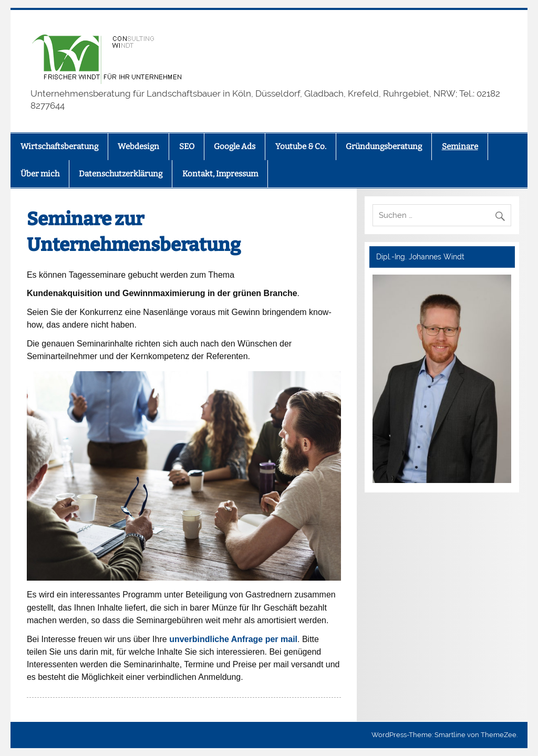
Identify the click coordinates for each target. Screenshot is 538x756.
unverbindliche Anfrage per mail (233, 639)
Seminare (460, 146)
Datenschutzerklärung (121, 174)
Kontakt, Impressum (220, 174)
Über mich (40, 174)
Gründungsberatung (384, 146)
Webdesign (138, 146)
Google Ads (235, 146)
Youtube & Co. (301, 146)
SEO (187, 146)
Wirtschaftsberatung (59, 146)
